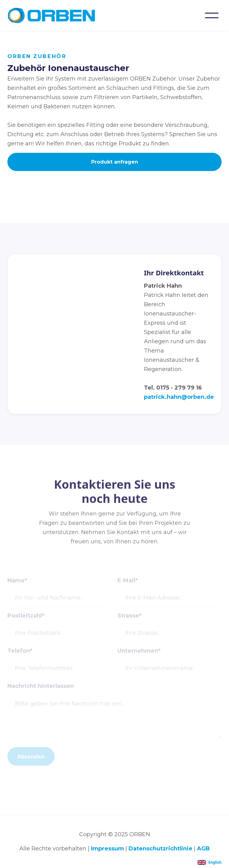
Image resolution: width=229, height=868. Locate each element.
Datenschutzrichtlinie (160, 849)
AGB (203, 849)
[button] (212, 15)
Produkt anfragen (115, 162)
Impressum (107, 849)
